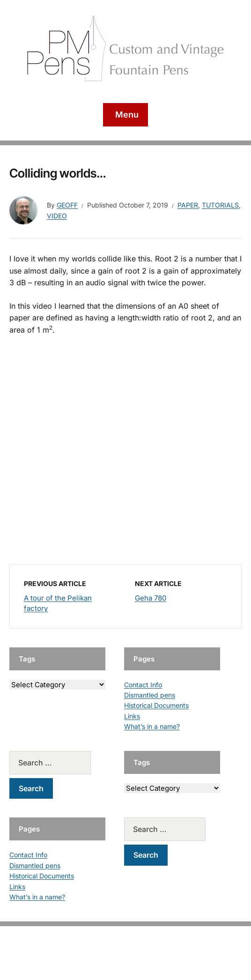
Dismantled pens (150, 695)
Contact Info (143, 685)
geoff (67, 205)
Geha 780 (151, 598)
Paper (188, 205)
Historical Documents (156, 705)
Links (132, 716)
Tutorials (220, 205)
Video (57, 216)
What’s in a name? (152, 726)
